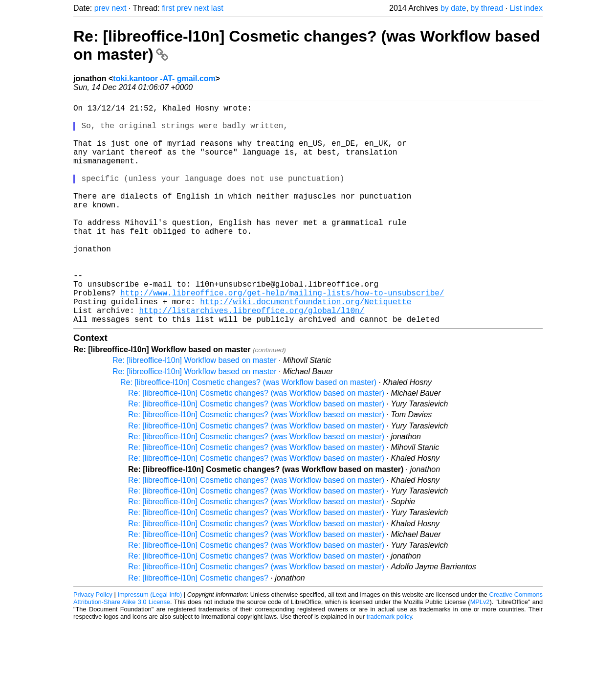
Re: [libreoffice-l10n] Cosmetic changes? (198, 627)
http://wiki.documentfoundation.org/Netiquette (306, 346)
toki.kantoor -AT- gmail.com (164, 79)
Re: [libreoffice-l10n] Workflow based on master (195, 409)
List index (526, 8)
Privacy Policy (93, 643)
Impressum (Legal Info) (150, 643)
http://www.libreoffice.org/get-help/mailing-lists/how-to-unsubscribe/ (282, 336)
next (119, 8)
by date (453, 8)
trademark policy (389, 665)
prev (102, 8)
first (168, 8)
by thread (487, 8)
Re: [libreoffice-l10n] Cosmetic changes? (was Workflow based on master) (248, 431)
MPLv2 (480, 651)
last (217, 8)
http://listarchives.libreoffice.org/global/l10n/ (252, 357)
